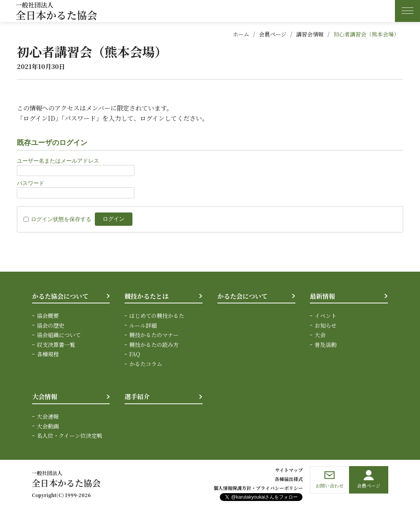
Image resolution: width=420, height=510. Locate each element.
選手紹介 (137, 397)
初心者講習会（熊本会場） (366, 34)
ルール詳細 (143, 325)
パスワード (31, 183)
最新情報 (322, 296)
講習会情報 (310, 34)
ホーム (241, 34)
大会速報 (48, 416)
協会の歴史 (51, 325)
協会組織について (59, 335)
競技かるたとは (147, 296)
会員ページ (273, 34)
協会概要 (48, 316)
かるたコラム (146, 363)
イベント (326, 316)
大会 (320, 335)
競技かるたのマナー (154, 335)
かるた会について (243, 296)
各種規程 (48, 354)
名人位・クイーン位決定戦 (70, 435)
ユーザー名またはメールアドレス (58, 161)
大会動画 (48, 425)
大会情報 (45, 397)
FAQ (135, 354)
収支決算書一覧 (56, 344)
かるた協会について (60, 296)
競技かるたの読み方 (154, 344)
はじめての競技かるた (157, 316)
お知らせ (326, 325)
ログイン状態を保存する (61, 219)
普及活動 (326, 344)
